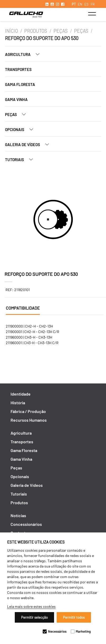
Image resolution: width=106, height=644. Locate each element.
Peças (61, 31)
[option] (53, 220)
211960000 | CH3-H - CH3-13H (29, 337)
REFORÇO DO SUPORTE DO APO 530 (42, 38)
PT (74, 4)
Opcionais (21, 129)
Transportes (18, 69)
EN (80, 4)
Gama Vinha (16, 99)
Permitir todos (74, 617)
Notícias (18, 515)
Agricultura (24, 54)
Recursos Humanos (29, 420)
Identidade (21, 394)
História (18, 403)
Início (11, 31)
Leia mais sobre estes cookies (31, 606)
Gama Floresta (20, 84)
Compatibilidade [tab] (23, 308)
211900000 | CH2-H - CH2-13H (29, 326)
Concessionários (26, 524)
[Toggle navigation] (92, 14)
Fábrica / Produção (28, 411)
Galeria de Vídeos (29, 144)
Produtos (36, 31)
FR (93, 4)
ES (86, 4)
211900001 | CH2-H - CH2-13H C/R (33, 332)
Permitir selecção (34, 617)
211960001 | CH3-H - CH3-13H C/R (32, 343)
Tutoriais (21, 159)
